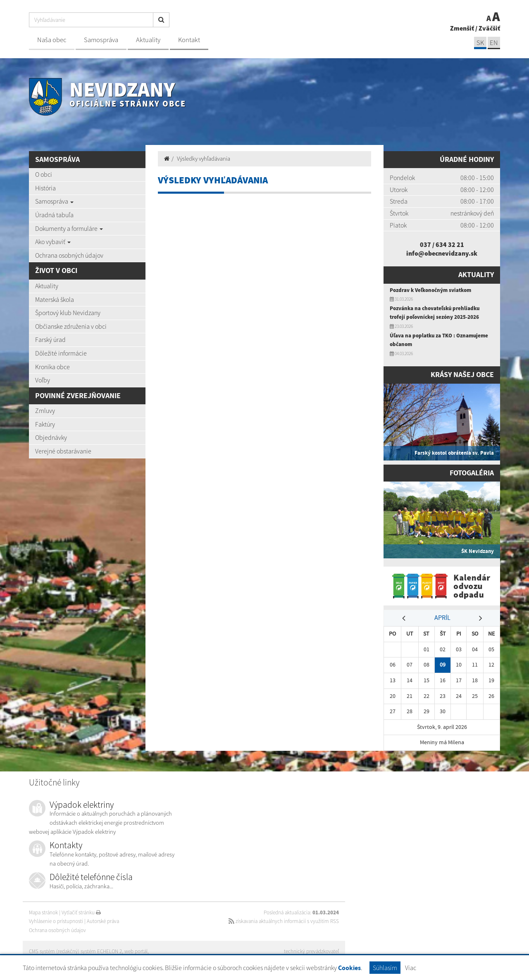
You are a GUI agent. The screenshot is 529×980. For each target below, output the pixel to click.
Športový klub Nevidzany (68, 313)
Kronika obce (52, 367)
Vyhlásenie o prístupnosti (56, 921)
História (45, 188)
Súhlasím (385, 968)
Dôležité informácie (61, 353)
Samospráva (101, 40)
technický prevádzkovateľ (311, 951)
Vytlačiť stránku (81, 912)
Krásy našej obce (462, 375)
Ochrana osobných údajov (69, 255)
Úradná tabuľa (54, 215)
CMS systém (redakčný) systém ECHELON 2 (75, 951)
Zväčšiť (489, 28)
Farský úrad (50, 339)
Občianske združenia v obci (71, 326)
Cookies (349, 968)
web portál (136, 951)
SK (480, 43)
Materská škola (55, 299)
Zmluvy (45, 411)
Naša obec (52, 40)
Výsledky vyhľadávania (204, 159)
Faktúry (45, 424)
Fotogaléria (472, 473)
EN (494, 43)
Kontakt (189, 40)
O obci (44, 174)
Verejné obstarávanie (63, 451)
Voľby (43, 380)
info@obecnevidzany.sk (442, 253)
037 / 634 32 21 (442, 244)
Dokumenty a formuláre (69, 228)
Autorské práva (103, 921)
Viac (411, 968)
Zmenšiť (462, 28)
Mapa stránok (43, 912)
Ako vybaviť (53, 242)
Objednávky (51, 437)
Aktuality (148, 40)
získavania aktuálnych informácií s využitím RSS (284, 921)
